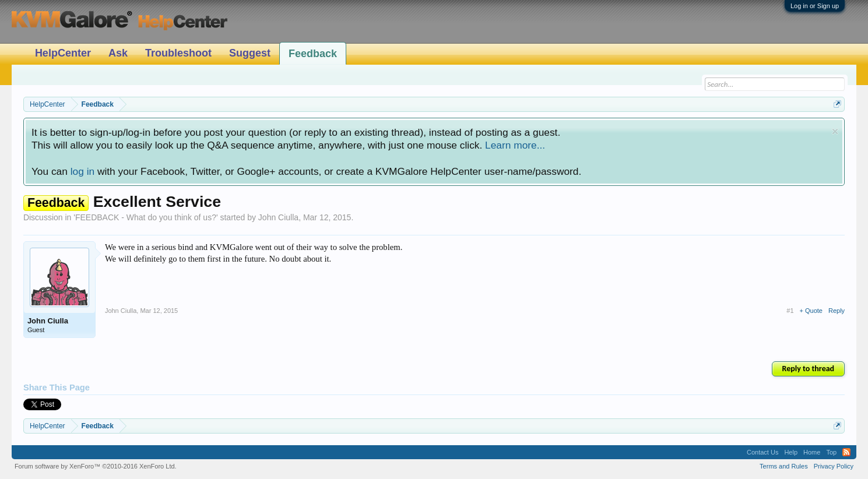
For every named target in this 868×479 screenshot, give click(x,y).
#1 (790, 311)
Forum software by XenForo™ (96, 466)
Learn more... (515, 145)
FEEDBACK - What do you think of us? (146, 217)
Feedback (313, 54)
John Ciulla (278, 217)
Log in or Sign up (815, 6)
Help (791, 452)
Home (812, 452)
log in (82, 171)
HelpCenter (63, 53)
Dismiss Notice (835, 131)
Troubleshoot (178, 53)
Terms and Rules (784, 466)
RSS (846, 452)
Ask (118, 53)
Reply (837, 311)
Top (831, 452)
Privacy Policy (834, 466)
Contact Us (762, 452)
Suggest (250, 53)
